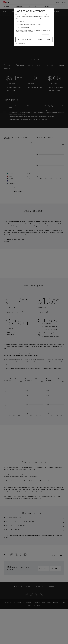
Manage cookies (20, 43)
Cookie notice (46, 34)
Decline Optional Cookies (44, 39)
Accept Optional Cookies (24, 39)
